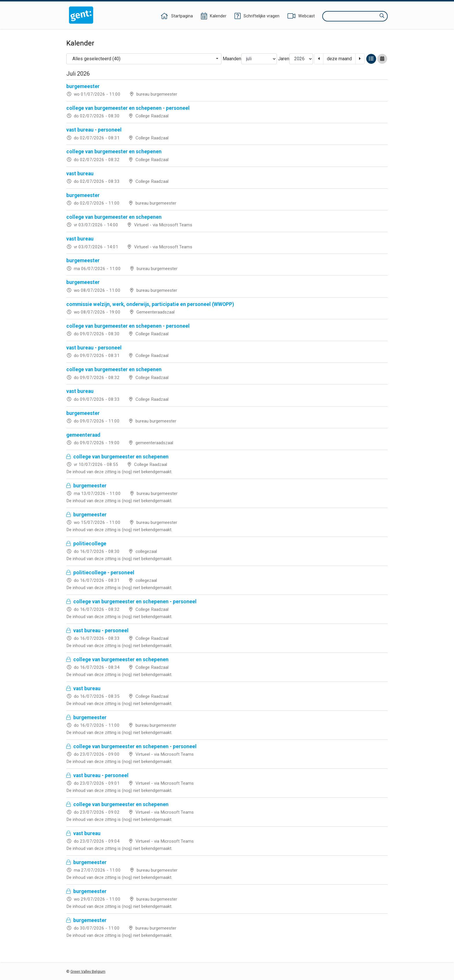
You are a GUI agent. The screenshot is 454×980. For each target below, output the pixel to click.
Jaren (284, 59)
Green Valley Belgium (88, 971)
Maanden (232, 59)
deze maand (339, 59)
